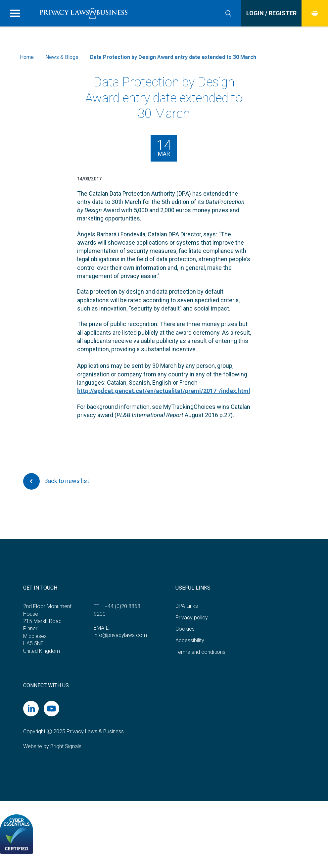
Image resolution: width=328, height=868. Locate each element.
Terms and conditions (200, 652)
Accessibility (190, 640)
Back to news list (56, 481)
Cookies (185, 629)
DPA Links (187, 606)
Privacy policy (192, 618)
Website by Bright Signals (52, 746)
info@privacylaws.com (120, 635)
